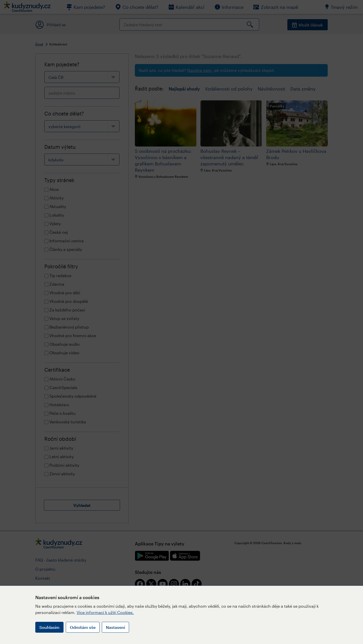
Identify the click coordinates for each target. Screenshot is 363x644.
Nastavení (115, 627)
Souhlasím (49, 627)
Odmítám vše (83, 627)
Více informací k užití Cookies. (105, 612)
